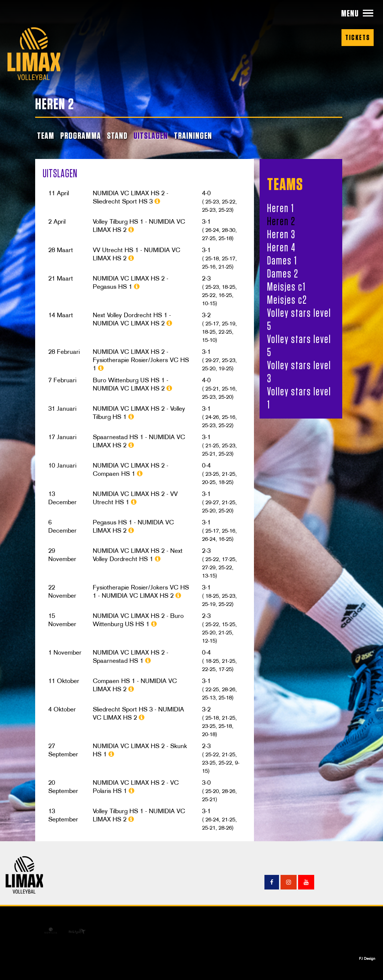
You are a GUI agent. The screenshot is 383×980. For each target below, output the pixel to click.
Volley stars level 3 (299, 372)
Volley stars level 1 (299, 398)
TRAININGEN (193, 135)
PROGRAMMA (81, 135)
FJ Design (367, 958)
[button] (357, 13)
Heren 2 (281, 221)
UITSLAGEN (151, 135)
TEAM (46, 135)
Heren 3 (281, 234)
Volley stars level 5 (299, 319)
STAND (117, 135)
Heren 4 (281, 247)
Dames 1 (282, 260)
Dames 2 (283, 273)
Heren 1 (281, 208)
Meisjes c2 (287, 300)
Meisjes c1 (287, 287)
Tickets (358, 37)
